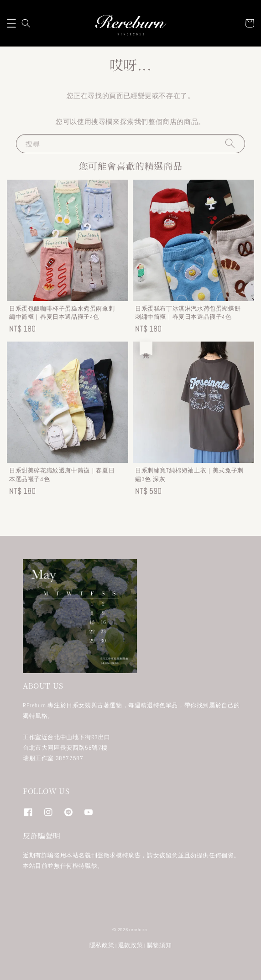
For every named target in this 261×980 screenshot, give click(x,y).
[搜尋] (230, 143)
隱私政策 (102, 945)
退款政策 (131, 945)
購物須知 (159, 945)
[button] (11, 23)
